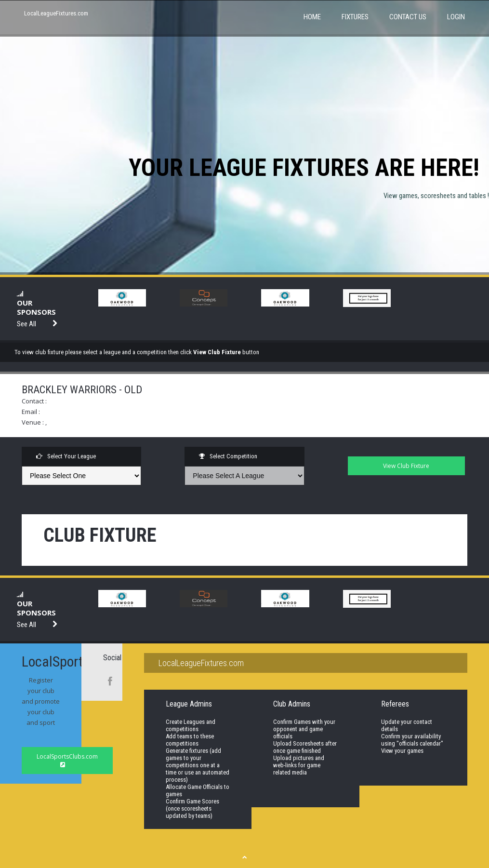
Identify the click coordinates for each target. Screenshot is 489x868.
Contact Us (408, 17)
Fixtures (355, 17)
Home (312, 17)
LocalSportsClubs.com (67, 760)
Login (456, 17)
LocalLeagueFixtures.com (56, 13)
